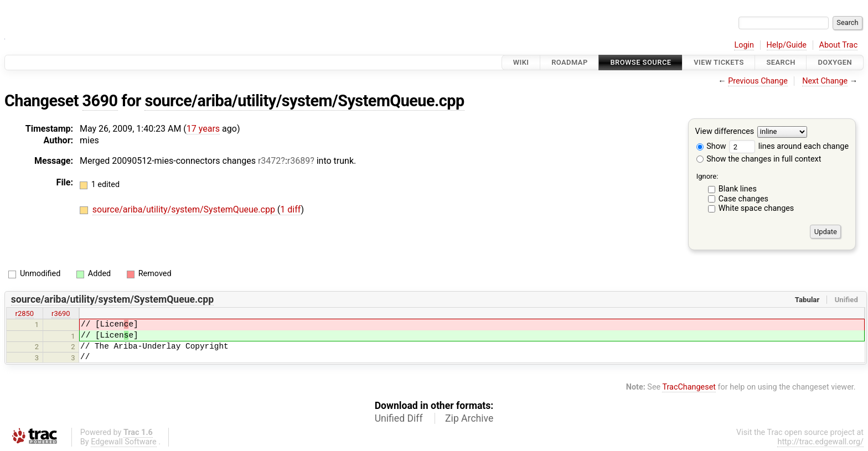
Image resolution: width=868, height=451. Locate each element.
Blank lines (738, 189)
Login (744, 45)
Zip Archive (469, 418)
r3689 (299, 161)
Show (711, 146)
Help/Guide (787, 45)
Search (781, 62)
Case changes (743, 199)
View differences (725, 132)
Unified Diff (399, 418)
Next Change (825, 81)
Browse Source (640, 62)
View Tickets (719, 62)
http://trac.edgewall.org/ (820, 442)
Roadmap (570, 62)
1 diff (290, 209)
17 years (203, 129)
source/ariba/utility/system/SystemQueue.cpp (304, 101)
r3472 (269, 161)
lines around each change (789, 146)
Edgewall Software (124, 442)
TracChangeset (689, 387)
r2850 (25, 313)
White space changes (756, 208)
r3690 (61, 313)
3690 (100, 101)
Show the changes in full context (759, 159)
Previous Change (758, 81)
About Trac (839, 45)
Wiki (521, 62)
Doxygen (835, 62)
